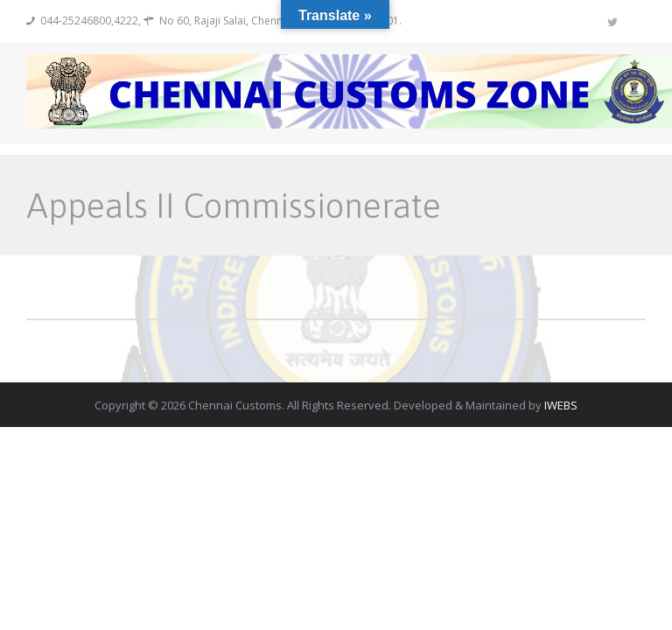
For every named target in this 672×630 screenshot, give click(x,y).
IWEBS (561, 405)
